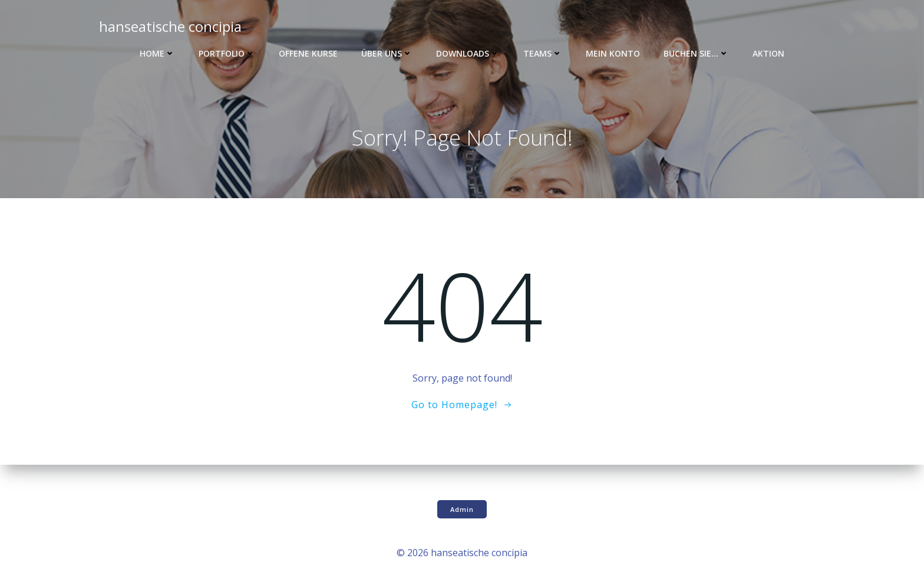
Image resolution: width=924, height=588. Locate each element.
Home (157, 53)
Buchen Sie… (696, 53)
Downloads (468, 53)
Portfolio (227, 53)
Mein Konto (613, 53)
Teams (543, 53)
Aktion (768, 53)
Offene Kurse (308, 53)
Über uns (387, 53)
